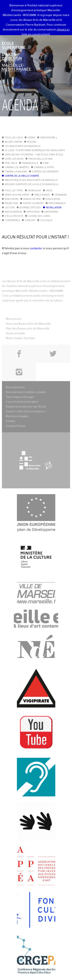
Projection (11, 203)
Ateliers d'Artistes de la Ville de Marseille (32, 185)
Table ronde (42, 195)
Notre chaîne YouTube (20, 338)
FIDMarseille (30, 163)
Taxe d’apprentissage (20, 397)
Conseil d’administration (22, 402)
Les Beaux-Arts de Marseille (23, 146)
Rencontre (12, 199)
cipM (46, 163)
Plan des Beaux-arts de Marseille (28, 329)
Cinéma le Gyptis (44, 168)
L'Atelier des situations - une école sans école (34, 155)
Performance (57, 203)
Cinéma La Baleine (16, 172)
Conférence (12, 221)
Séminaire (61, 195)
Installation (54, 208)
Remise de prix (32, 199)
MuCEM (31, 142)
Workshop (34, 191)
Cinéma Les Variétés (17, 168)
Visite (49, 191)
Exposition (33, 212)
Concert (30, 221)
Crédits (11, 421)
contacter (36, 248)
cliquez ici (63, 30)
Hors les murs (14, 159)
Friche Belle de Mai (40, 159)
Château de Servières (45, 172)
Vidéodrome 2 (49, 138)
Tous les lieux (14, 138)
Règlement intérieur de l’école (26, 407)
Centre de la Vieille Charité (22, 176)
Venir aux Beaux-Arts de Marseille (28, 324)
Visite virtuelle (15, 333)
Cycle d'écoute (14, 216)
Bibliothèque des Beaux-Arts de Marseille (31, 180)
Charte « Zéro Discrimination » (26, 412)
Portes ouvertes (33, 203)
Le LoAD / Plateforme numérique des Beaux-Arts (35, 151)
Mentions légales (17, 416)
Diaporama (51, 212)
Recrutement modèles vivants (26, 392)
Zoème (31, 138)
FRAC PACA (11, 163)
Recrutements (15, 387)
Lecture (10, 208)
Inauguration (13, 212)
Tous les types (14, 191)
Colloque (46, 221)
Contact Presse (16, 426)
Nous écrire (14, 319)
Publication (53, 199)
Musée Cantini (14, 142)
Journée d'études (30, 208)
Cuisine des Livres (39, 216)
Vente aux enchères (17, 195)
